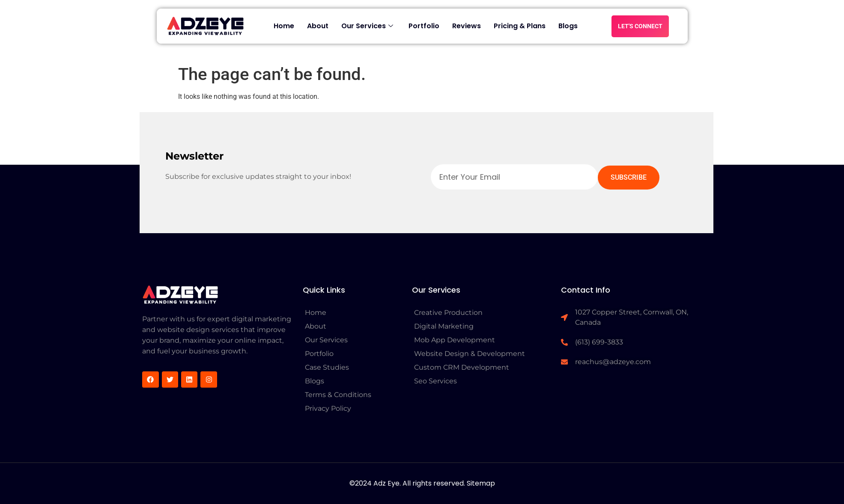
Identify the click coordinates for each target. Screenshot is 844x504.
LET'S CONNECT (640, 26)
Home (284, 26)
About (318, 26)
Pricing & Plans (520, 26)
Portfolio (424, 26)
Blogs (568, 26)
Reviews (467, 26)
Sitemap (481, 483)
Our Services (367, 26)
